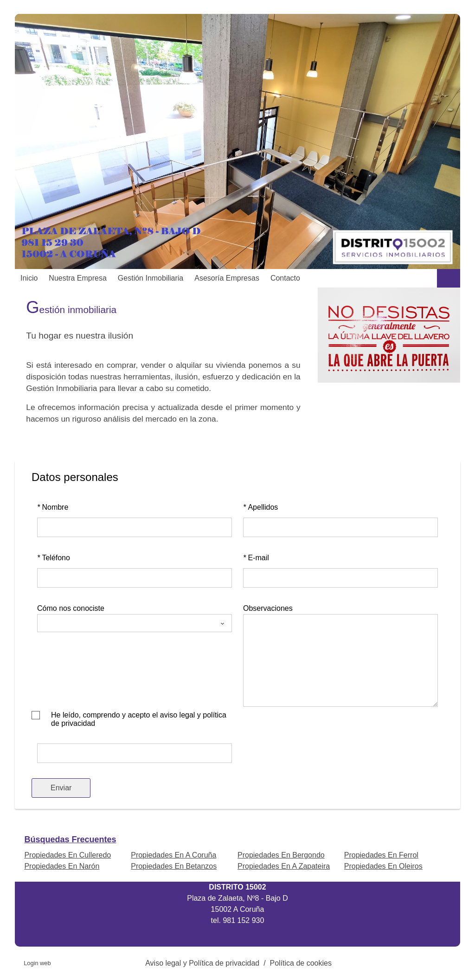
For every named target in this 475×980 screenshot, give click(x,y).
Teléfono (54, 558)
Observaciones (268, 608)
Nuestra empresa (78, 278)
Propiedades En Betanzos (174, 866)
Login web (37, 963)
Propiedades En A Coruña (173, 855)
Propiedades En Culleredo (67, 855)
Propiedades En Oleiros (383, 866)
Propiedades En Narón (62, 866)
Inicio (29, 278)
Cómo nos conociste (71, 608)
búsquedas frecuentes (70, 839)
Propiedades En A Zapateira (284, 866)
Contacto (285, 278)
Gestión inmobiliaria (151, 278)
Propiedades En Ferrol (381, 855)
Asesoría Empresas (227, 278)
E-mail (256, 558)
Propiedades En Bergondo (281, 855)
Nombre (53, 507)
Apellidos (260, 507)
